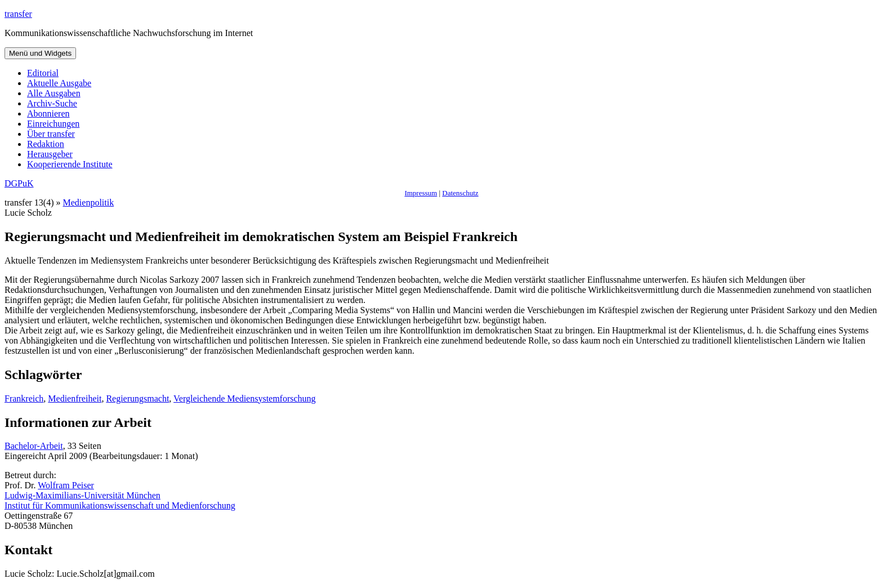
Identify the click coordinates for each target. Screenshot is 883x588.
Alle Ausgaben (54, 93)
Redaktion (46, 144)
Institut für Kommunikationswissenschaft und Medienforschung (120, 505)
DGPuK (19, 183)
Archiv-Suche (52, 103)
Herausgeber (50, 154)
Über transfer (51, 134)
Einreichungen (53, 124)
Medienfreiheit (75, 398)
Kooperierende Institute (70, 164)
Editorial (43, 73)
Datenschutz (460, 193)
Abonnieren (48, 113)
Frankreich (24, 398)
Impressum (421, 193)
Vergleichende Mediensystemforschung (245, 398)
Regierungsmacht (137, 398)
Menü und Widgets (40, 53)
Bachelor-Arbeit (34, 446)
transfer (18, 14)
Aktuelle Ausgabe (59, 83)
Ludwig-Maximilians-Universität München (82, 495)
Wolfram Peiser (66, 485)
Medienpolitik (89, 202)
